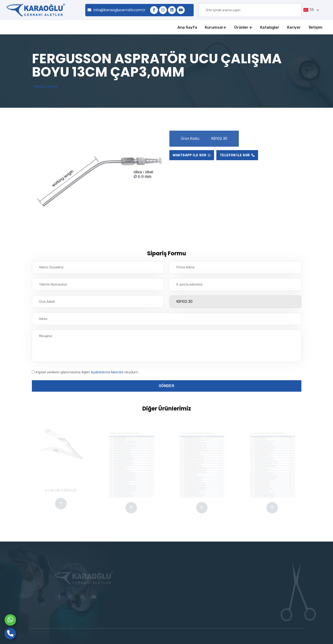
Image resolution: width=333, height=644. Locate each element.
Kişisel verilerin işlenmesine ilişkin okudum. (87, 372)
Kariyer (294, 27)
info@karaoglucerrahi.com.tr (117, 10)
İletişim (316, 27)
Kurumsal (214, 27)
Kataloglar (270, 27)
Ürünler (241, 27)
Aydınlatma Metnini (107, 372)
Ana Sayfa (187, 27)
